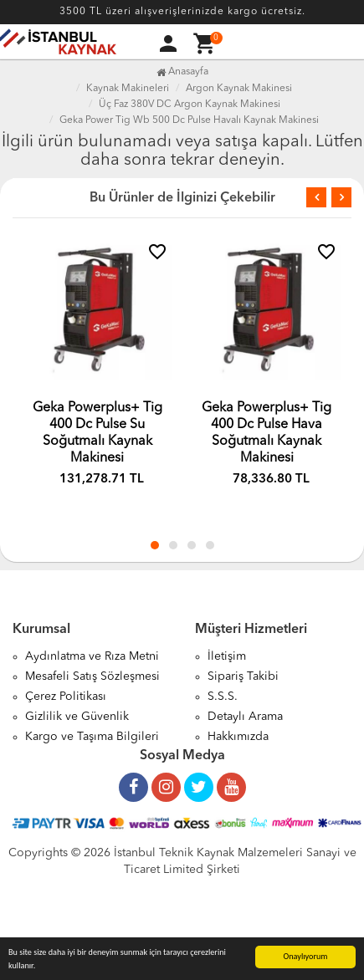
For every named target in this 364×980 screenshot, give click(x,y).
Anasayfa (182, 72)
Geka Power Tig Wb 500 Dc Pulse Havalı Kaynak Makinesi (189, 120)
